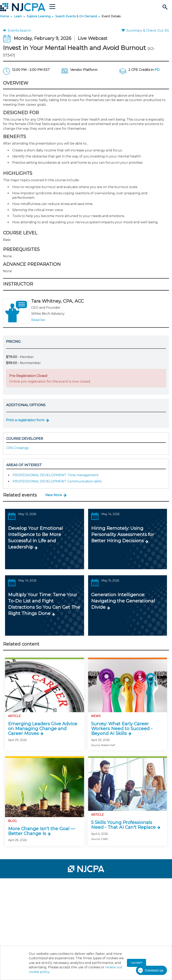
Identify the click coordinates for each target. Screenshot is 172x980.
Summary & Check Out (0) (145, 31)
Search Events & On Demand (76, 16)
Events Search (17, 31)
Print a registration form (25, 420)
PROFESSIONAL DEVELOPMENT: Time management (56, 475)
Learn (18, 16)
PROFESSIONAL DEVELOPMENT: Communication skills (57, 481)
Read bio (38, 320)
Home (5, 16)
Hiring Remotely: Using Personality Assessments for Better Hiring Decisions (123, 534)
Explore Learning (39, 16)
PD (157, 70)
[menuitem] (16, 883)
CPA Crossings (17, 448)
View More (54, 495)
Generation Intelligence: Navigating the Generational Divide (123, 601)
